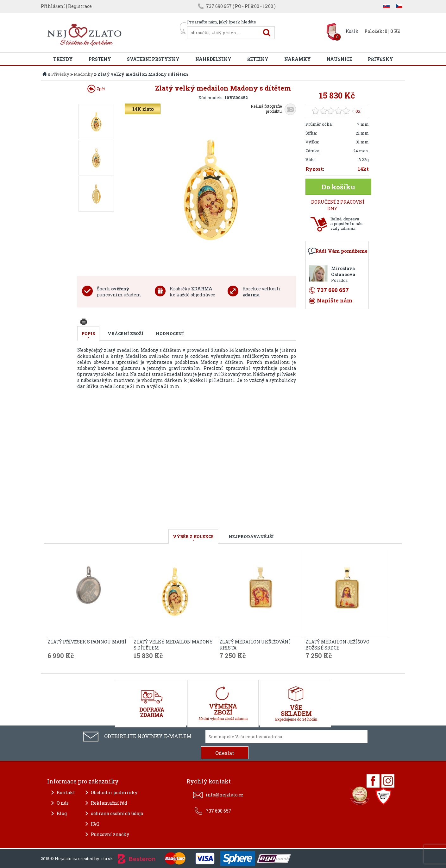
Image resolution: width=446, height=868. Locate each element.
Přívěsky (380, 59)
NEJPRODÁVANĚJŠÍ (251, 536)
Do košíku (338, 187)
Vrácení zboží (126, 333)
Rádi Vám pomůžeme (341, 251)
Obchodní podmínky (114, 792)
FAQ (95, 824)
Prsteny (100, 59)
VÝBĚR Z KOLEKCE (193, 536)
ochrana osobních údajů (117, 813)
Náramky (298, 59)
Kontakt (66, 792)
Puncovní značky (110, 834)
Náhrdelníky (213, 59)
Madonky (83, 74)
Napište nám (335, 300)
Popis (88, 333)
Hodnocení (170, 333)
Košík (352, 31)
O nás (63, 803)
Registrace (80, 6)
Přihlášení (53, 6)
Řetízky (258, 59)
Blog (62, 813)
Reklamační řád (109, 803)
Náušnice (339, 59)
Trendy (63, 59)
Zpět (96, 89)
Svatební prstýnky (153, 59)
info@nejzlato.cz (225, 795)
